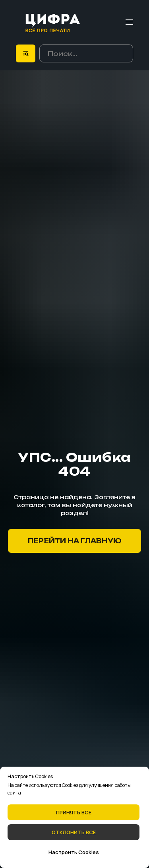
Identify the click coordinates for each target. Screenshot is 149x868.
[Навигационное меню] (129, 22)
